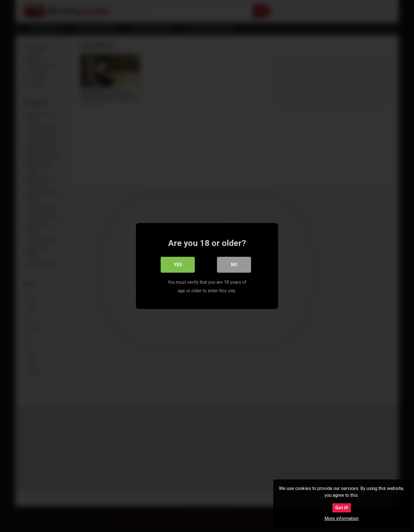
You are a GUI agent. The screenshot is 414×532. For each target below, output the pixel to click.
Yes (178, 265)
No (234, 265)
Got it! (342, 508)
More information (341, 519)
